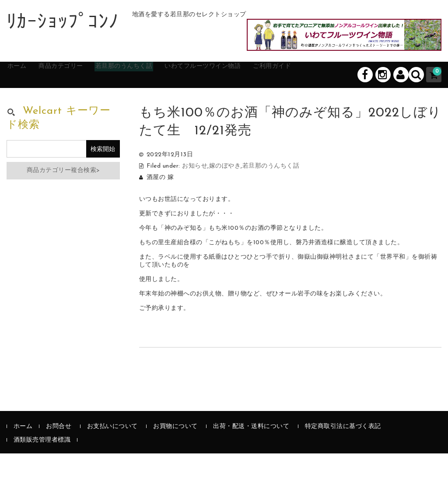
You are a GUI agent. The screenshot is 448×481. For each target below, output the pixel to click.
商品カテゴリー (81, 102)
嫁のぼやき (225, 194)
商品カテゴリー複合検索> (63, 198)
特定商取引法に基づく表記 (343, 454)
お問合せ (59, 454)
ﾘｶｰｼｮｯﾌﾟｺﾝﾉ (63, 23)
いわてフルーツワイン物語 (254, 102)
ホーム (26, 102)
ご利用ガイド (338, 102)
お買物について (175, 454)
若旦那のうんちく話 (158, 102)
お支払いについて (112, 454)
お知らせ (195, 194)
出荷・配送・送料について (251, 454)
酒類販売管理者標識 (42, 468)
